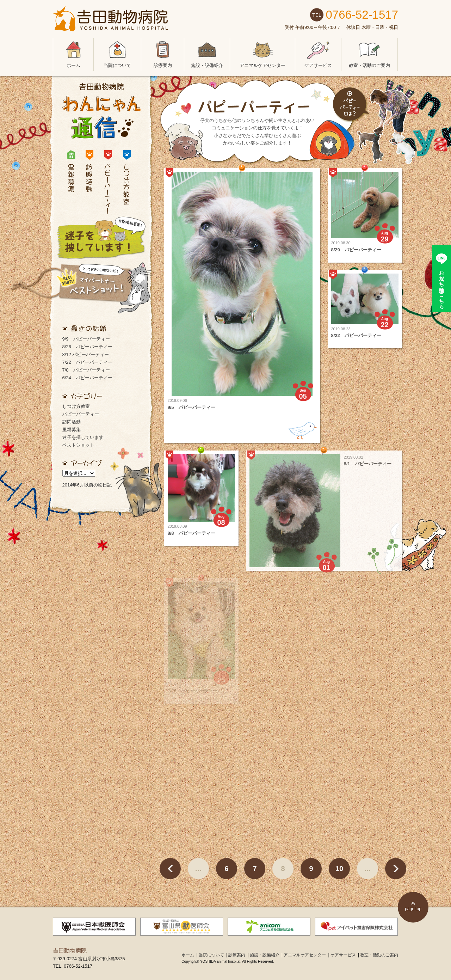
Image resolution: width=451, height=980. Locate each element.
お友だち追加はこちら (442, 287)
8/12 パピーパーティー (86, 354)
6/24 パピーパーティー (87, 378)
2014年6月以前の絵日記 (87, 485)
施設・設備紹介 (207, 53)
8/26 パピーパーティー (87, 347)
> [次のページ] (396, 869)
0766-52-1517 (362, 15)
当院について (117, 53)
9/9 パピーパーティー (86, 339)
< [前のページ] (170, 869)
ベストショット (78, 445)
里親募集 (72, 430)
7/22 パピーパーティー (87, 362)
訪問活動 (72, 422)
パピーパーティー (81, 414)
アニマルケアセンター (262, 53)
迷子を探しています (83, 437)
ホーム (73, 53)
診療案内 (163, 53)
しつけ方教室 (76, 406)
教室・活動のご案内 (369, 53)
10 (339, 869)
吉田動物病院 (70, 951)
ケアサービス (318, 53)
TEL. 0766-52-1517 (73, 966)
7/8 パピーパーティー (86, 370)
